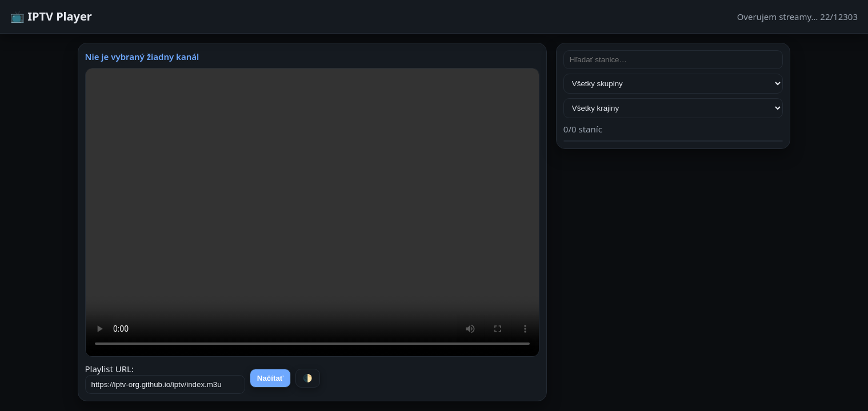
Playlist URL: (165, 379)
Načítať (270, 378)
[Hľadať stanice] (673, 60)
